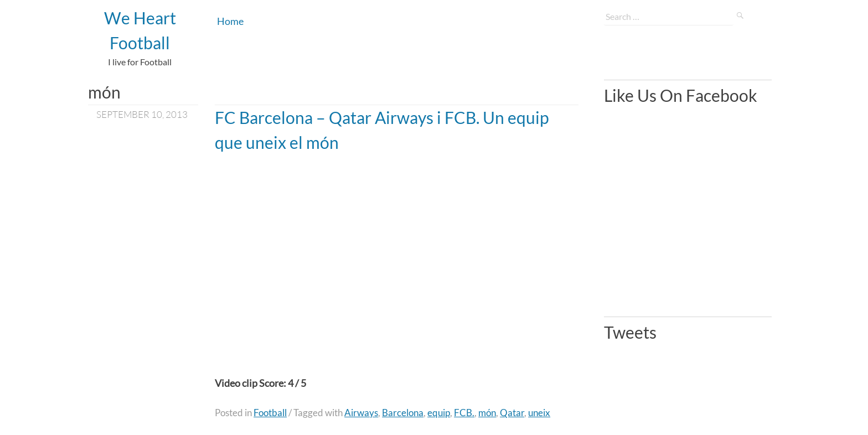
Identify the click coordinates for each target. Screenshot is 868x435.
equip (439, 413)
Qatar (512, 413)
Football (270, 413)
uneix (539, 413)
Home (230, 21)
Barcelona (403, 413)
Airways (361, 413)
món (487, 413)
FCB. (464, 413)
